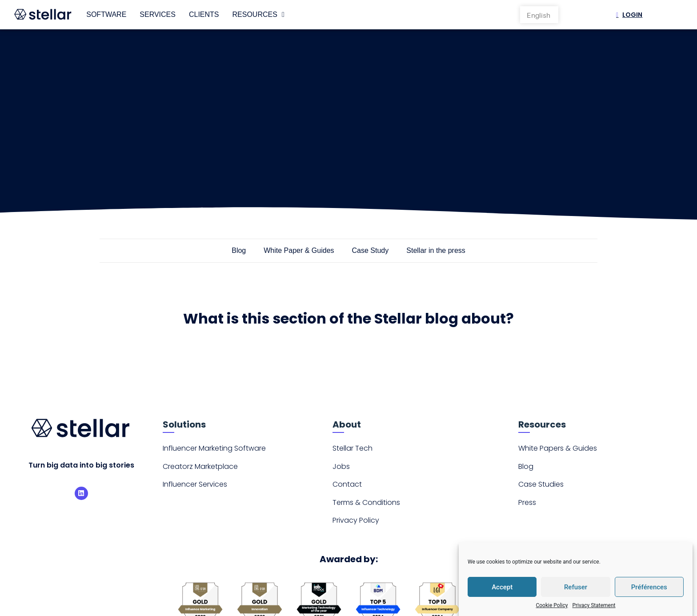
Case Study (371, 250)
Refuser (576, 587)
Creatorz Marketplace (200, 466)
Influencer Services (195, 484)
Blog (239, 250)
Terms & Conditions (366, 502)
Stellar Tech (353, 448)
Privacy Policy (356, 520)
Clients (204, 14)
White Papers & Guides (558, 448)
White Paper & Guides (299, 250)
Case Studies (541, 484)
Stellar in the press (436, 250)
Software (106, 14)
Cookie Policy (552, 605)
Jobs (341, 466)
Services (158, 14)
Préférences (649, 587)
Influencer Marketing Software (214, 448)
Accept (502, 587)
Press (527, 502)
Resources (258, 15)
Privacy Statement (594, 605)
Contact (347, 484)
